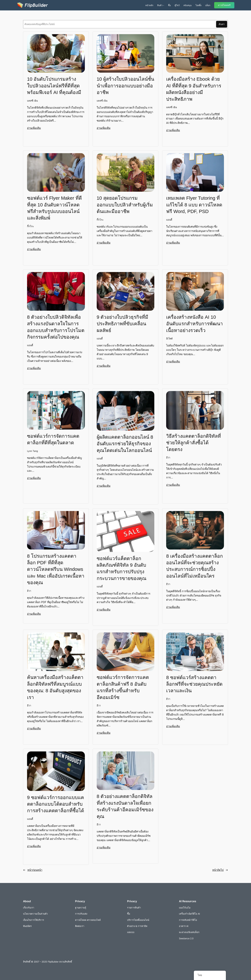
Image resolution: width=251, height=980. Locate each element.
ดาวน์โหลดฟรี (224, 5)
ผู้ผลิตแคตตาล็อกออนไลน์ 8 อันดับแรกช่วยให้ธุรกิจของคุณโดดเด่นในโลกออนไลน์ (125, 443)
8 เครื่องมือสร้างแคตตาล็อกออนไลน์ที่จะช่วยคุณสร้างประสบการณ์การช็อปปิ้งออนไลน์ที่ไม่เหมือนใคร (194, 566)
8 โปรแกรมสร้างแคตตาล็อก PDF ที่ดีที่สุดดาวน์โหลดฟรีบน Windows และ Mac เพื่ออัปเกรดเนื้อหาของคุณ (56, 569)
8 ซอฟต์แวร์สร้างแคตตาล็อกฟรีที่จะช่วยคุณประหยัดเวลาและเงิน (194, 684)
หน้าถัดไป (220, 870)
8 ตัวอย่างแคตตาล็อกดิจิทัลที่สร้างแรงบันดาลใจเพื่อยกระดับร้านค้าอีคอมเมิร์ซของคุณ (125, 806)
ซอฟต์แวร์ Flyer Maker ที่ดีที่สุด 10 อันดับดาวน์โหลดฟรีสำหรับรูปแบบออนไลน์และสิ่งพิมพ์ (54, 208)
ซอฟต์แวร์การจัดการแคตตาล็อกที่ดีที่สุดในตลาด (53, 439)
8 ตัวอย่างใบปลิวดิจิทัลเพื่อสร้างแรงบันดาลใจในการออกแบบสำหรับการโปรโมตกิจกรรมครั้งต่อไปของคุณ (56, 327)
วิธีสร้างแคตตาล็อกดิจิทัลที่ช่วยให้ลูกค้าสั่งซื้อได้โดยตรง (194, 443)
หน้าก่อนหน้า (33, 870)
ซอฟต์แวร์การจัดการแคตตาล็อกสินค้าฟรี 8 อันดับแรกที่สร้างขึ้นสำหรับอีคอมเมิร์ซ (123, 687)
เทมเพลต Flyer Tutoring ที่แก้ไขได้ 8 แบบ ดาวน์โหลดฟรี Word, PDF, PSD (194, 205)
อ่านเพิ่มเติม (34, 128)
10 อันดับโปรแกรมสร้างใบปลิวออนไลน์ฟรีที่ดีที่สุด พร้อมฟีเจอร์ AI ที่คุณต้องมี (54, 85)
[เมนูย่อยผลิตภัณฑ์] (164, 5)
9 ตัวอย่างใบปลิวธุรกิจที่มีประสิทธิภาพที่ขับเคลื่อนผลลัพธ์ (123, 324)
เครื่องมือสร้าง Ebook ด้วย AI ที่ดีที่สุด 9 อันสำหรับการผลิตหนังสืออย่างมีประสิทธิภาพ (194, 89)
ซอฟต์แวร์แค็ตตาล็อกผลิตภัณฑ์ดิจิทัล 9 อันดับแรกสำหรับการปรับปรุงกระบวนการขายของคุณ (121, 568)
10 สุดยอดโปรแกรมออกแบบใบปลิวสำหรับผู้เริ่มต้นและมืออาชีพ (125, 205)
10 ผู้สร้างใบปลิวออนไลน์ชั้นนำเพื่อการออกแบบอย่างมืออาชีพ (125, 85)
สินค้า (160, 5)
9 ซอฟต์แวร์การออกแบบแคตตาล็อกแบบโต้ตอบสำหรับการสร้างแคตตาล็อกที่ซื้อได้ (56, 804)
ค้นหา (222, 24)
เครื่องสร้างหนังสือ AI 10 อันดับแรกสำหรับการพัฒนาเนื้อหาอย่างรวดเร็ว (194, 324)
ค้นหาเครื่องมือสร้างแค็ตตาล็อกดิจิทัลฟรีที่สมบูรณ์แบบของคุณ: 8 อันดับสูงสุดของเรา (55, 687)
